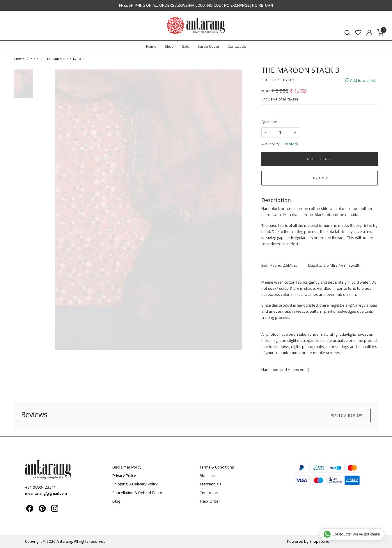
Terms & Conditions (217, 467)
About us (207, 475)
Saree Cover (209, 46)
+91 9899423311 (41, 487)
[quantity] (280, 132)
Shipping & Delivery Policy (135, 484)
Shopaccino (319, 541)
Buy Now (319, 178)
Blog (116, 501)
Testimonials (211, 484)
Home (151, 46)
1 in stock (290, 144)
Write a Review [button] (347, 416)
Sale (186, 46)
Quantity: (269, 122)
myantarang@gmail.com (46, 493)
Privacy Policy (124, 475)
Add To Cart (319, 159)
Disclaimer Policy (127, 467)
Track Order (210, 501)
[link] (347, 33)
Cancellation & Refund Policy (137, 493)
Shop (171, 46)
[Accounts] (369, 33)
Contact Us (237, 46)
